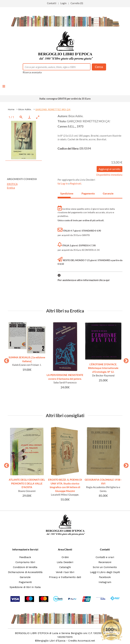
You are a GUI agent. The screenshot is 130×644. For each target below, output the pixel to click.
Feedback (25, 557)
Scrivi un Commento (105, 567)
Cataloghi (65, 567)
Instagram (105, 582)
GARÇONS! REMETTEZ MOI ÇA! (53, 109)
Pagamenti (25, 582)
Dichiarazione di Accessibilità (25, 572)
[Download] (29, 117)
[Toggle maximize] (38, 117)
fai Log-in (63, 183)
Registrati (76, 183)
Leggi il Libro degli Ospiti (105, 572)
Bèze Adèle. (25, 109)
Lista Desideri (65, 562)
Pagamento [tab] (87, 193)
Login (63, 3)
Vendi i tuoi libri (65, 572)
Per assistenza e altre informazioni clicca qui (84, 280)
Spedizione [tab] (65, 193)
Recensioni (105, 562)
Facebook (105, 577)
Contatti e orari (105, 557)
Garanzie (25, 577)
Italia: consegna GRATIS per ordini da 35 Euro (65, 99)
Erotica (11, 188)
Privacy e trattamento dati (65, 577)
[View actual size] (21, 117)
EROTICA (12, 184)
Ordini (65, 557)
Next (125, 360)
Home (11, 109)
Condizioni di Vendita (25, 567)
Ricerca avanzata (32, 72)
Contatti (52, 3)
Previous (5, 360)
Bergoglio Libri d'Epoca (51, 641)
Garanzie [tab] (108, 193)
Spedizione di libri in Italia (25, 587)
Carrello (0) (77, 3)
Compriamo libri (25, 562)
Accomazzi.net (86, 641)
